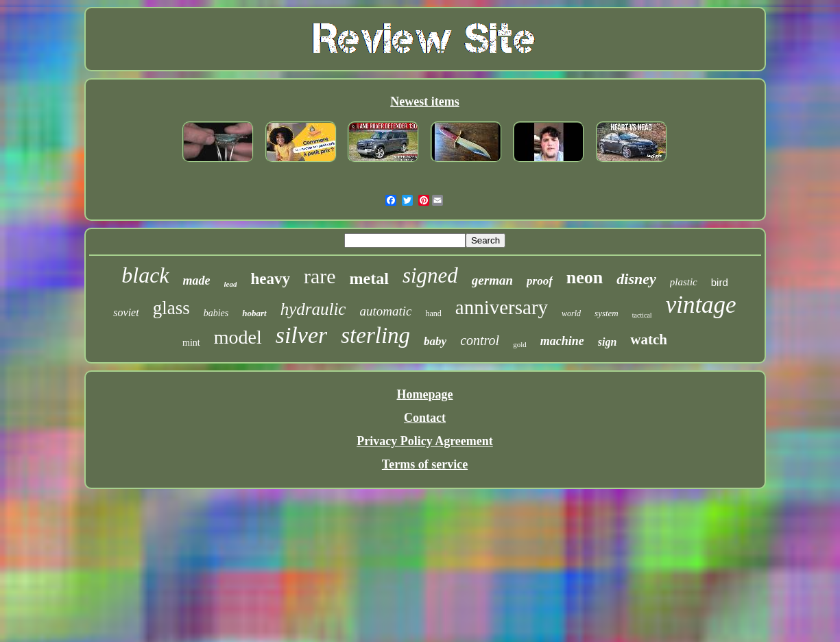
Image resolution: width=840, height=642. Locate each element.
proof (540, 281)
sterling (375, 335)
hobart (254, 313)
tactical (642, 315)
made (197, 281)
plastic (684, 282)
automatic (385, 311)
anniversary (502, 307)
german (492, 280)
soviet (126, 312)
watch (649, 340)
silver (302, 335)
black (145, 275)
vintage (701, 305)
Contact (425, 418)
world (571, 313)
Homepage (425, 394)
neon (585, 277)
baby (435, 341)
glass (171, 308)
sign (608, 342)
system (607, 313)
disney (636, 279)
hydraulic (313, 309)
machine (562, 341)
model (238, 337)
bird (720, 282)
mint (191, 343)
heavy (270, 279)
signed (430, 275)
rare (320, 276)
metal (369, 278)
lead (231, 284)
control (480, 340)
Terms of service (425, 464)
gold (520, 344)
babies (216, 313)
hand (433, 313)
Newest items (424, 102)
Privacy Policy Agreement (425, 441)
